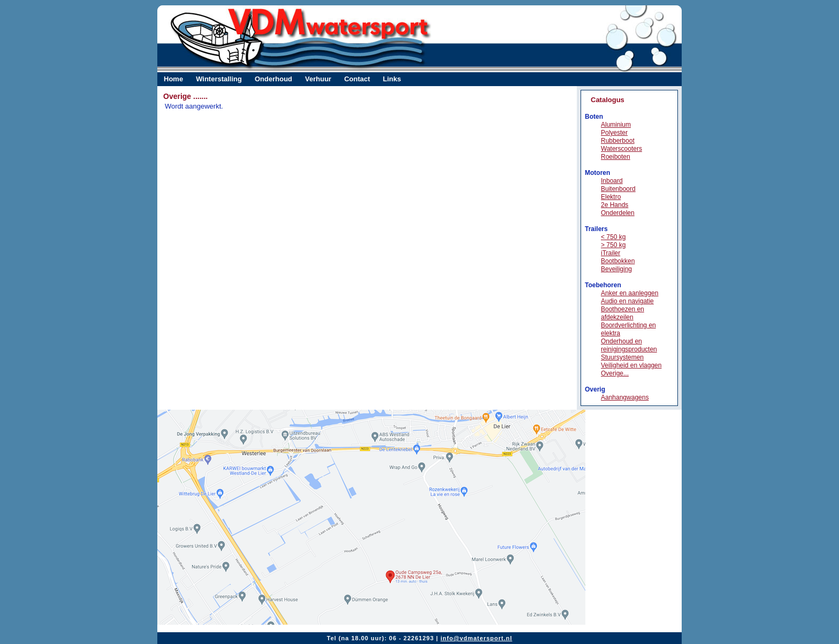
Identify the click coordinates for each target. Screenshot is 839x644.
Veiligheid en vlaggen (631, 365)
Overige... (615, 373)
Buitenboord (618, 189)
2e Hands (615, 205)
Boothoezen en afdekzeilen (623, 313)
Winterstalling (219, 79)
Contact (357, 79)
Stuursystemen (622, 357)
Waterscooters (621, 149)
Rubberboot (618, 141)
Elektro (611, 197)
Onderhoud (273, 79)
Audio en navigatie (627, 301)
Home (173, 79)
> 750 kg (613, 245)
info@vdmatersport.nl (476, 638)
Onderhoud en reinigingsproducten (629, 345)
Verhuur (318, 79)
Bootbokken (618, 261)
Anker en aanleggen (630, 293)
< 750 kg (613, 237)
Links (392, 79)
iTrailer (611, 253)
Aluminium (616, 125)
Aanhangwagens (625, 397)
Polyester (614, 133)
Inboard (612, 181)
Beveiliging (616, 269)
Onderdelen (618, 213)
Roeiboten (616, 157)
